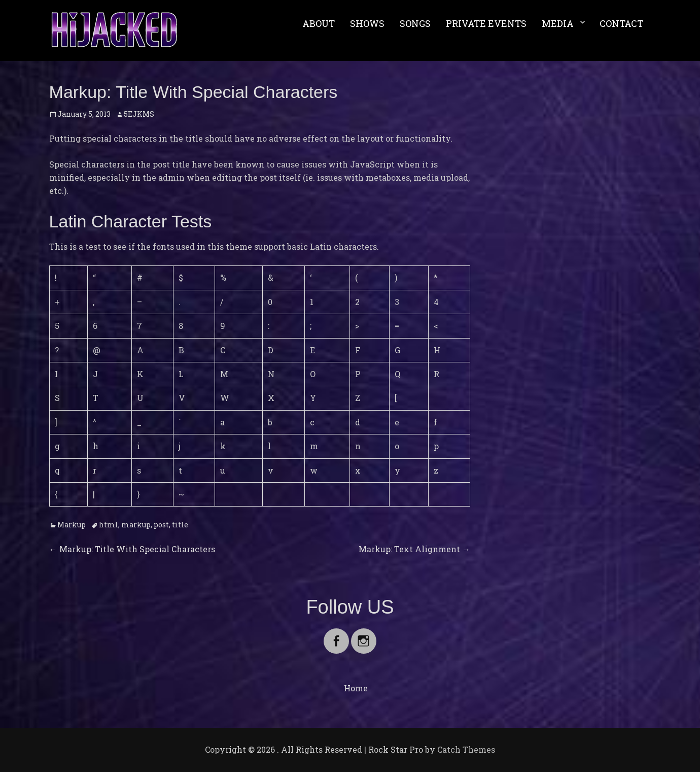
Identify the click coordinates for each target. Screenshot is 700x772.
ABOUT (319, 23)
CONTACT (621, 23)
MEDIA (558, 23)
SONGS (415, 23)
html (109, 525)
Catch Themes (466, 749)
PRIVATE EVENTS (486, 23)
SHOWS (367, 23)
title (180, 525)
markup (136, 525)
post (161, 525)
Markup (72, 525)
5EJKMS (139, 114)
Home (356, 688)
